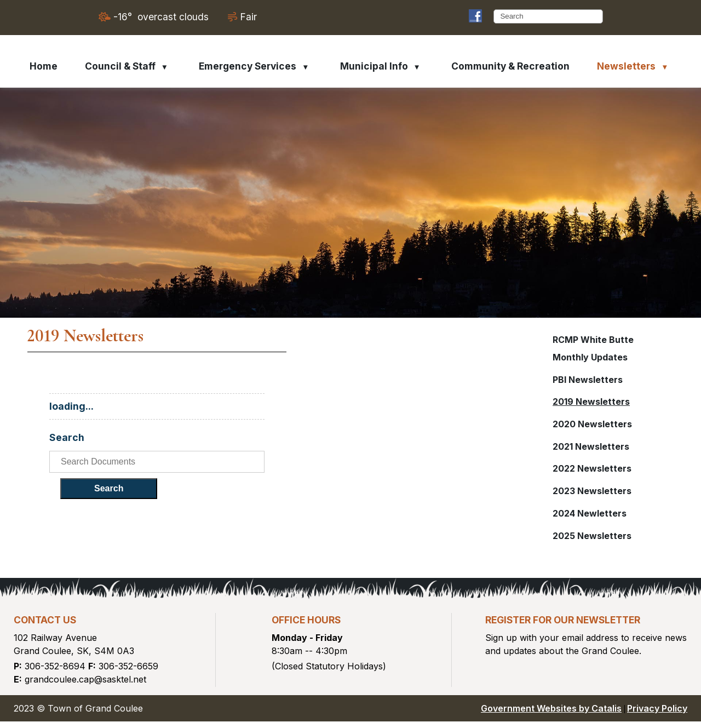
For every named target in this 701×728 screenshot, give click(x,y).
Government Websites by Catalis (551, 715)
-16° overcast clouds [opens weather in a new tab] (161, 17)
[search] (544, 16)
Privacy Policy (657, 715)
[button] (596, 16)
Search (316, 494)
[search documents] (393, 467)
